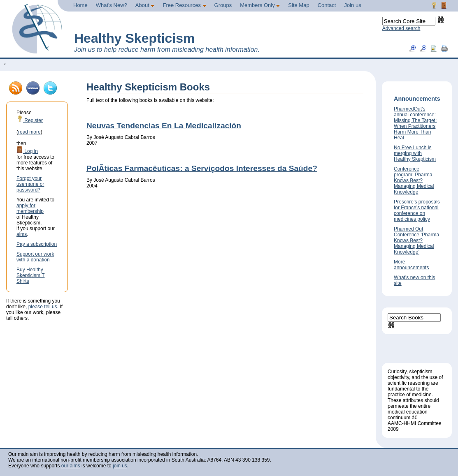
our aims (71, 466)
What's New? (112, 5)
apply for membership (30, 208)
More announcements (411, 265)
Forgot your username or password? (30, 184)
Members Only (260, 5)
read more (29, 132)
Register (30, 120)
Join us (352, 5)
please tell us (43, 307)
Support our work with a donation (35, 257)
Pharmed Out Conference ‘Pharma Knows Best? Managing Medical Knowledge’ (416, 240)
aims (22, 234)
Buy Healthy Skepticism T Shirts (30, 275)
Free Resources (184, 5)
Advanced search (401, 28)
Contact (327, 5)
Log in (27, 151)
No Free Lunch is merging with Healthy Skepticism (415, 153)
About (145, 5)
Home (80, 5)
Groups (223, 5)
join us (120, 466)
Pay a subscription (37, 244)
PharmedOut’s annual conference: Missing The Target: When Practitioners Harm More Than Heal (415, 123)
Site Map (299, 5)
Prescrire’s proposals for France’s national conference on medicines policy (417, 210)
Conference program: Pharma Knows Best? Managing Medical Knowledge (414, 180)
